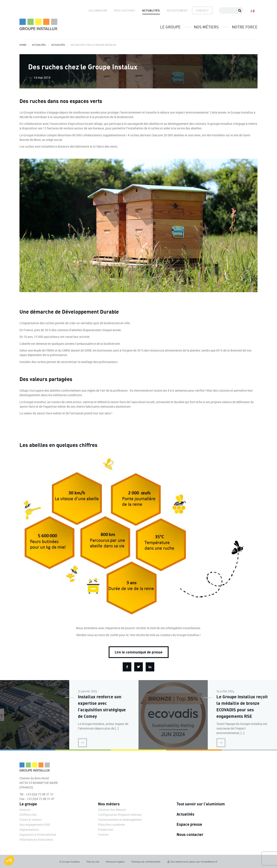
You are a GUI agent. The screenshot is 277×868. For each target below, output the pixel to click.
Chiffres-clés (28, 815)
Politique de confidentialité (146, 862)
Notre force (245, 27)
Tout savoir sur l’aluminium (201, 804)
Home (23, 45)
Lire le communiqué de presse (139, 652)
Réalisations (125, 10)
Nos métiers (206, 27)
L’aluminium (98, 10)
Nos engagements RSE (35, 825)
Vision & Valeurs (31, 820)
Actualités (151, 10)
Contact (202, 10)
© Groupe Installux (70, 862)
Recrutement (178, 10)
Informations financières (36, 840)
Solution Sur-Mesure (112, 810)
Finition (103, 835)
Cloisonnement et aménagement (120, 820)
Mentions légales (115, 862)
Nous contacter (190, 834)
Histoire (25, 810)
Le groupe (170, 27)
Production (106, 830)
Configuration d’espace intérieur (120, 815)
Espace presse (189, 824)
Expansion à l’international (38, 835)
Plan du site (93, 862)
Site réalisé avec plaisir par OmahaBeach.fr (192, 862)
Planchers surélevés (112, 825)
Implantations (29, 830)
